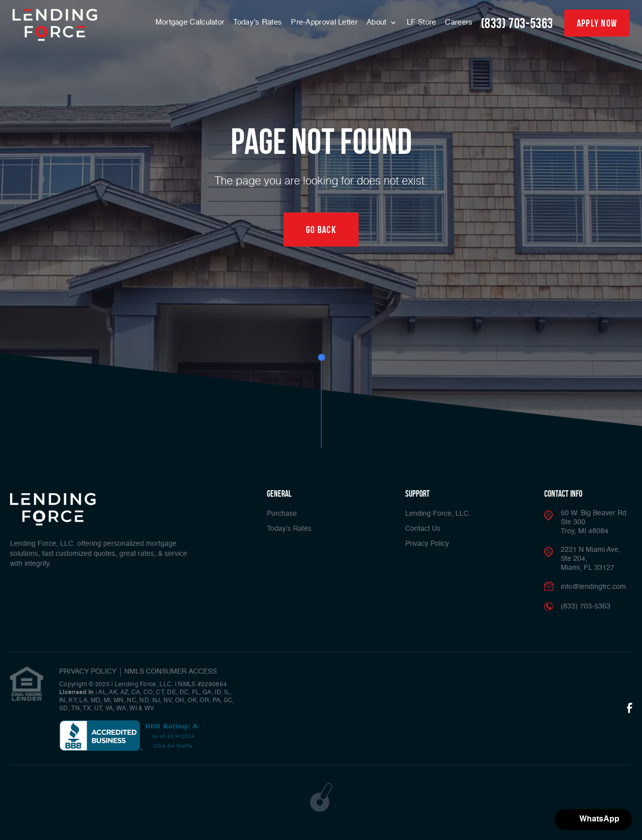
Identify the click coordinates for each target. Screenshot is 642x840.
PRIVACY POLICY (88, 672)
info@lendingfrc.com (593, 587)
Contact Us (423, 529)
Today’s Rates (258, 22)
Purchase (282, 514)
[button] (593, 819)
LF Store (421, 22)
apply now (597, 23)
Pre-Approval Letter (324, 22)
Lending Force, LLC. (438, 514)
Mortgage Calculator (190, 22)
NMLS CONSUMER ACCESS (171, 672)
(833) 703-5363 (517, 23)
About (378, 22)
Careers (459, 22)
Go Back (321, 230)
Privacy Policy (427, 544)
